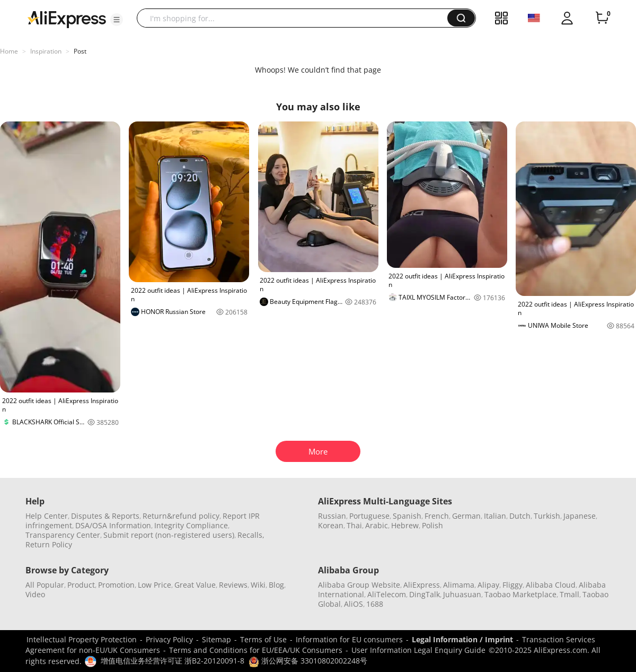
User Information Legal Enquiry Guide (418, 650)
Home (9, 51)
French (437, 516)
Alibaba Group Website (359, 585)
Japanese (580, 516)
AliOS (354, 604)
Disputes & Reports (105, 516)
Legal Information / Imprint (462, 639)
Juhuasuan (462, 594)
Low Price (154, 585)
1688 (375, 604)
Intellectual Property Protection (82, 639)
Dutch (520, 516)
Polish (432, 525)
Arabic (377, 525)
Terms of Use (263, 639)
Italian (495, 516)
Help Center (47, 516)
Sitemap (217, 639)
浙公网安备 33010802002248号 (308, 661)
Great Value (195, 585)
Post (80, 51)
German (466, 516)
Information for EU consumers (349, 639)
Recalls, (251, 535)
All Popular (45, 585)
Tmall (569, 594)
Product (81, 585)
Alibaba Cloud (551, 585)
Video (35, 594)
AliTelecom (387, 594)
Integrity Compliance (191, 525)
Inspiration (46, 51)
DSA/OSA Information (113, 525)
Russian (332, 516)
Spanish (407, 516)
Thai (354, 525)
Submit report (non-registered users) (169, 535)
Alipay (488, 585)
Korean (331, 525)
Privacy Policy (169, 639)
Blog (276, 585)
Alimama (459, 585)
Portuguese (369, 516)
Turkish (547, 516)
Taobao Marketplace (520, 594)
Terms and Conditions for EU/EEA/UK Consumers (256, 650)
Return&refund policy (181, 516)
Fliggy (513, 585)
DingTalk (425, 594)
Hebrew (405, 525)
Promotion (116, 585)
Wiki (258, 585)
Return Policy (49, 544)
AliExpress (422, 585)
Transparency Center (63, 535)
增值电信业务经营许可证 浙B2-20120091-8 (173, 661)
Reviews (233, 585)
